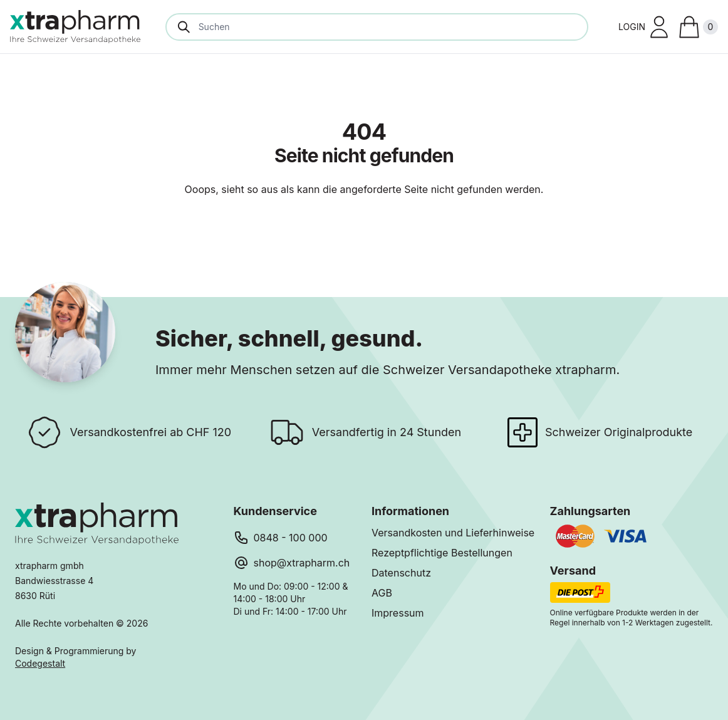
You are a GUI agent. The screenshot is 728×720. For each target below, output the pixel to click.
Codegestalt (40, 663)
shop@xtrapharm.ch (302, 563)
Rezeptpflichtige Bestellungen (442, 553)
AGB (382, 593)
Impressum (398, 613)
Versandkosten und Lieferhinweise (453, 533)
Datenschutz (401, 573)
